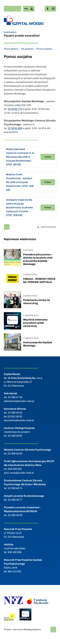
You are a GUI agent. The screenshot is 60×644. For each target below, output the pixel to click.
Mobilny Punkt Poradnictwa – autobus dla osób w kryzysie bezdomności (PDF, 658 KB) (20, 182)
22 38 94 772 (15, 109)
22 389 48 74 (15, 488)
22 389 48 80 (15, 454)
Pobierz (48, 157)
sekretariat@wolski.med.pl (19, 401)
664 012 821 (15, 571)
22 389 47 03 (15, 397)
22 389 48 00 (15, 436)
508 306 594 (15, 469)
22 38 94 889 (15, 128)
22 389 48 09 (15, 515)
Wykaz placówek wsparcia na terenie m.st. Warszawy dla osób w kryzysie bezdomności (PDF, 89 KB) (20, 157)
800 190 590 (15, 552)
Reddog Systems (32, 629)
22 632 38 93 (15, 416)
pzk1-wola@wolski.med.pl (19, 473)
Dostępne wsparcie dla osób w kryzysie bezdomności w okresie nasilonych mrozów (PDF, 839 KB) (19, 207)
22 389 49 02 (15, 413)
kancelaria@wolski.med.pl (19, 420)
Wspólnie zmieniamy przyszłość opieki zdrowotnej (35, 323)
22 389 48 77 (15, 500)
